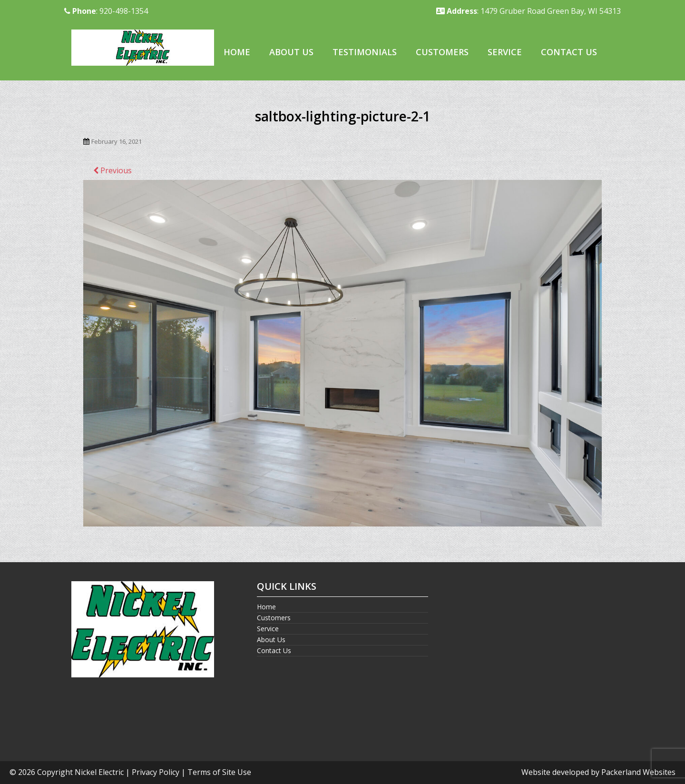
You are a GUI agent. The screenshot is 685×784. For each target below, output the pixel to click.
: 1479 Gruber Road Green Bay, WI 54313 (528, 11)
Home (237, 52)
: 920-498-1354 (106, 11)
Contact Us (569, 52)
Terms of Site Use (219, 772)
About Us (291, 52)
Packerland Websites (638, 772)
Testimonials (365, 52)
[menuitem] (237, 53)
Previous (113, 170)
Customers (442, 52)
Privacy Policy (156, 772)
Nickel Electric (99, 772)
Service (505, 52)
